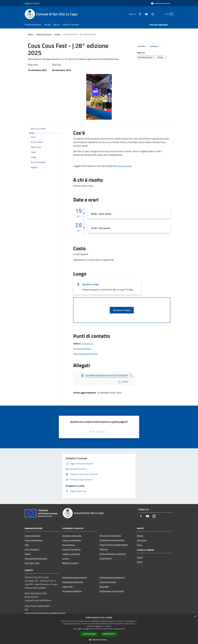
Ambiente (104, 549)
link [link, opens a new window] (123, 629)
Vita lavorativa (68, 545)
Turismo (66, 558)
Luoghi (140, 557)
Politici (28, 554)
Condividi (143, 46)
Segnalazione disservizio (73, 582)
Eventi (58, 34)
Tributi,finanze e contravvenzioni (114, 545)
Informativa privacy (108, 582)
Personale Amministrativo (36, 558)
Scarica (123, 381)
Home (30, 34)
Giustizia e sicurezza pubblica (112, 540)
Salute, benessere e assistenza (113, 554)
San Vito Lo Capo (91, 284)
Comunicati (142, 540)
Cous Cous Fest (124, 166)
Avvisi (139, 545)
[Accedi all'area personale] (160, 3)
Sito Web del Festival (82, 349)
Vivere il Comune (44, 34)
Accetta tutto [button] (89, 634)
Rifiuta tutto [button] (109, 634)
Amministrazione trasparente (112, 577)
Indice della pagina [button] (38, 129)
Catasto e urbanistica (71, 554)
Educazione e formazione (110, 536)
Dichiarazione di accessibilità (112, 591)
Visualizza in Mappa (122, 310)
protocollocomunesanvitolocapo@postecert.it (45, 613)
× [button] (195, 616)
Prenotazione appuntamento (74, 577)
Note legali (104, 587)
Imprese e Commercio (71, 549)
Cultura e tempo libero (72, 540)
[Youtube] (141, 14)
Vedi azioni (156, 46)
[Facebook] (135, 14)
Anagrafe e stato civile (72, 536)
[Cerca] (170, 14)
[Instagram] (148, 14)
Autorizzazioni (106, 558)
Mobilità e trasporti (70, 563)
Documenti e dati (32, 563)
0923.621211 (88, 344)
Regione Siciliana (32, 3)
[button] (99, 640)
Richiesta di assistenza (72, 591)
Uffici (27, 545)
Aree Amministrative (34, 540)
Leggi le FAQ (67, 587)
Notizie (140, 536)
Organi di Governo (33, 536)
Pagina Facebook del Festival (85, 354)
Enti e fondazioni (32, 549)
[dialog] (99, 629)
